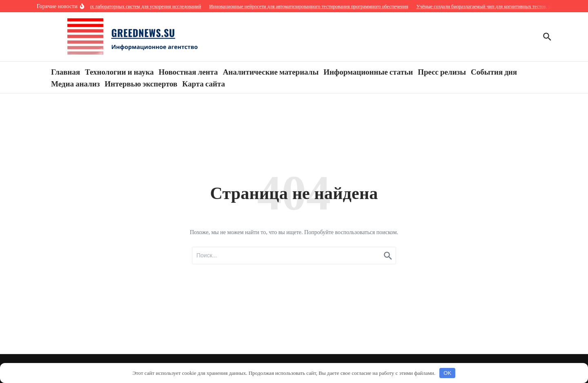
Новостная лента (188, 71)
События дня (494, 71)
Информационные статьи (368, 71)
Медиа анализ (75, 83)
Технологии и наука (119, 71)
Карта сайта (204, 83)
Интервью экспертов (141, 83)
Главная (66, 71)
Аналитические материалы (271, 71)
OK (447, 373)
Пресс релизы (442, 71)
